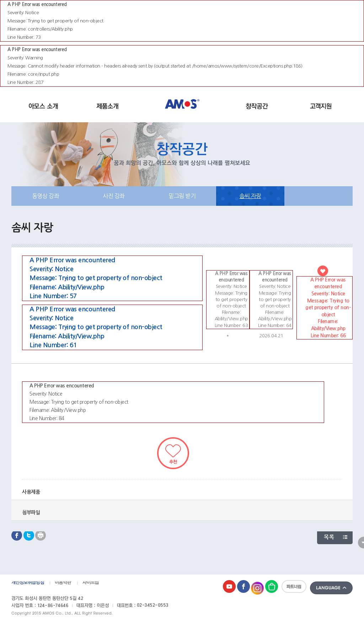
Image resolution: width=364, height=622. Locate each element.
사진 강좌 (114, 196)
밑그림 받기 (182, 196)
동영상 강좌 (45, 196)
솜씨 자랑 (250, 196)
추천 (173, 453)
